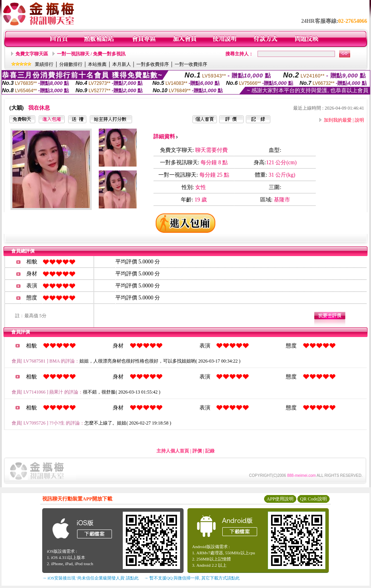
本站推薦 (97, 64)
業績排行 (44, 64)
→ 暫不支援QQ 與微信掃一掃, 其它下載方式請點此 (192, 578)
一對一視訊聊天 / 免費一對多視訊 (91, 54)
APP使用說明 (280, 499)
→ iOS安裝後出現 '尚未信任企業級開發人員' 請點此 (90, 578)
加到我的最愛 (338, 120)
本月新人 (122, 64)
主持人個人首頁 (173, 451)
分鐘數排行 (71, 64)
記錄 (210, 451)
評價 (197, 451)
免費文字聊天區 (32, 54)
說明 (359, 120)
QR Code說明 (313, 499)
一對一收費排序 (191, 64)
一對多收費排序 (153, 64)
